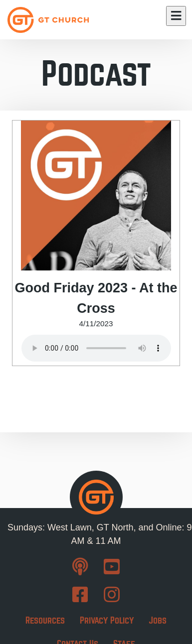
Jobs (158, 620)
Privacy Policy (107, 620)
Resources (45, 620)
